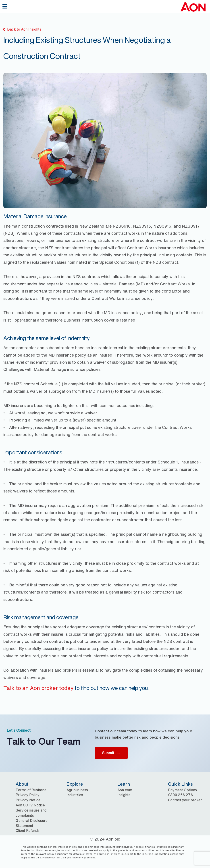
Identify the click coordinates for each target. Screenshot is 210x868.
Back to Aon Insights (22, 29)
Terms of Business (31, 790)
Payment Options (182, 790)
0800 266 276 (180, 795)
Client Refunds (28, 831)
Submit (111, 753)
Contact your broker (185, 800)
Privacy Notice (28, 800)
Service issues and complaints (31, 813)
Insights (124, 795)
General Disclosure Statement (32, 823)
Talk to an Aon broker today (38, 688)
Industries (75, 795)
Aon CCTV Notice (30, 805)
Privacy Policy (28, 795)
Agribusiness (77, 790)
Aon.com (125, 790)
